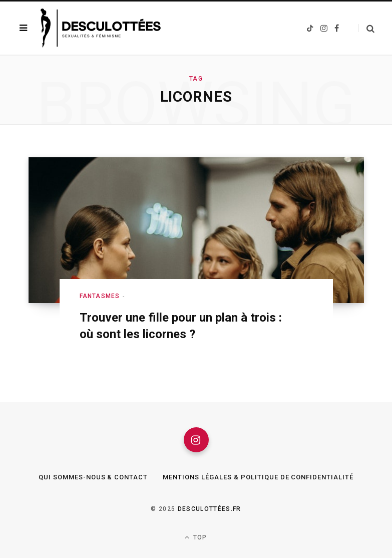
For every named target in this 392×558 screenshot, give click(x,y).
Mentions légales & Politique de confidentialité (258, 477)
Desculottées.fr (210, 509)
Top (196, 537)
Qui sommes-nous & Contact (93, 477)
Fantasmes (100, 296)
